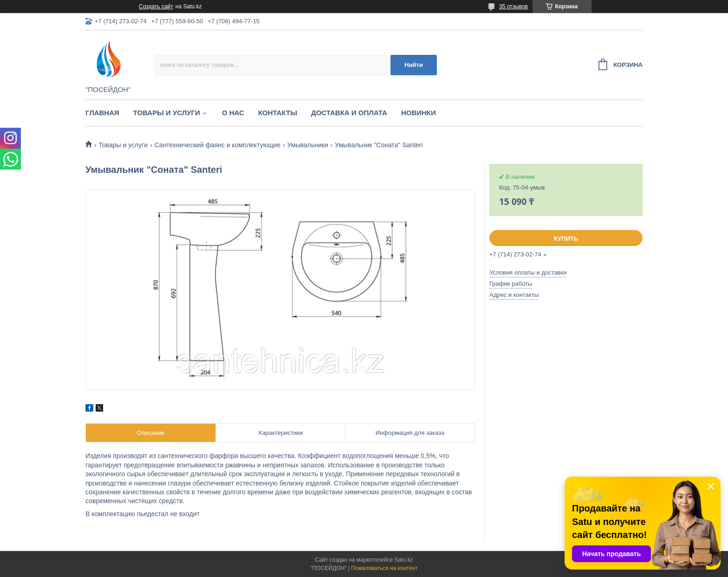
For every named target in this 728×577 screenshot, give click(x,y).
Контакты (278, 113)
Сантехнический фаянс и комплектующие (218, 145)
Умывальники (308, 145)
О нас (233, 113)
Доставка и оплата (349, 113)
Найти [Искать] (414, 65)
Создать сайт (156, 7)
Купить (566, 239)
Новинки (419, 113)
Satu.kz (403, 560)
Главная (102, 113)
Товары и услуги (167, 113)
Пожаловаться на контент (384, 568)
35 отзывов (513, 7)
